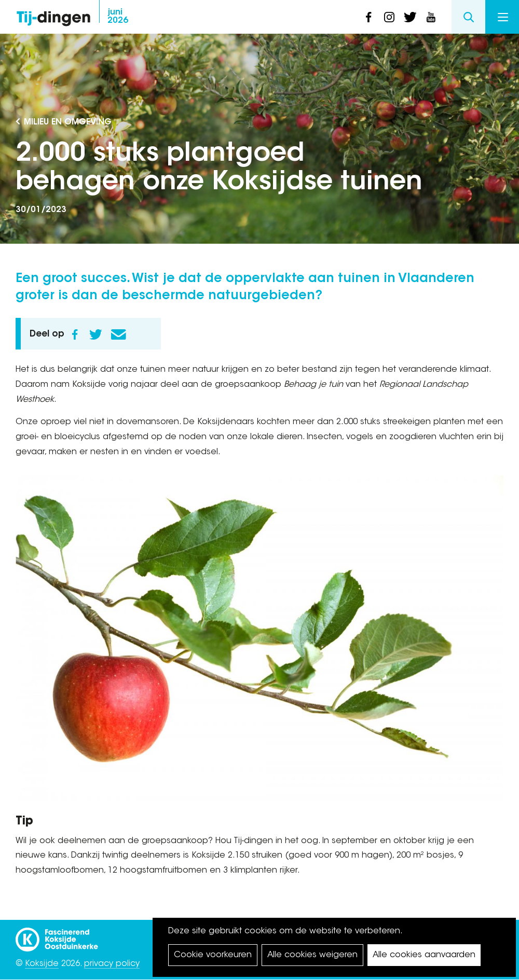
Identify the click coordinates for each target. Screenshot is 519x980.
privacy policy (112, 964)
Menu (503, 17)
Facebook (75, 334)
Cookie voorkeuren (213, 955)
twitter (410, 17)
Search (468, 17)
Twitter (95, 334)
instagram (389, 17)
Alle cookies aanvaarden (424, 955)
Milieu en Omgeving (68, 122)
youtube (431, 17)
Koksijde (42, 964)
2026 (118, 17)
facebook (368, 17)
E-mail (118, 334)
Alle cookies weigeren (312, 955)
